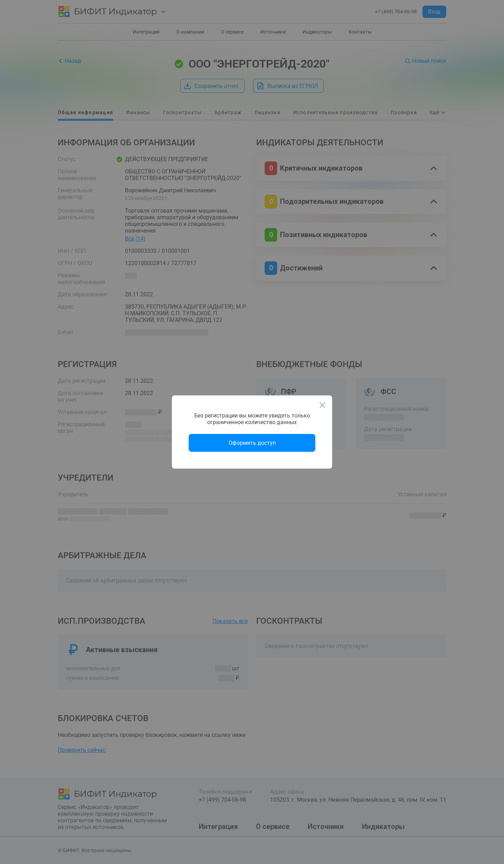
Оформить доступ (252, 443)
